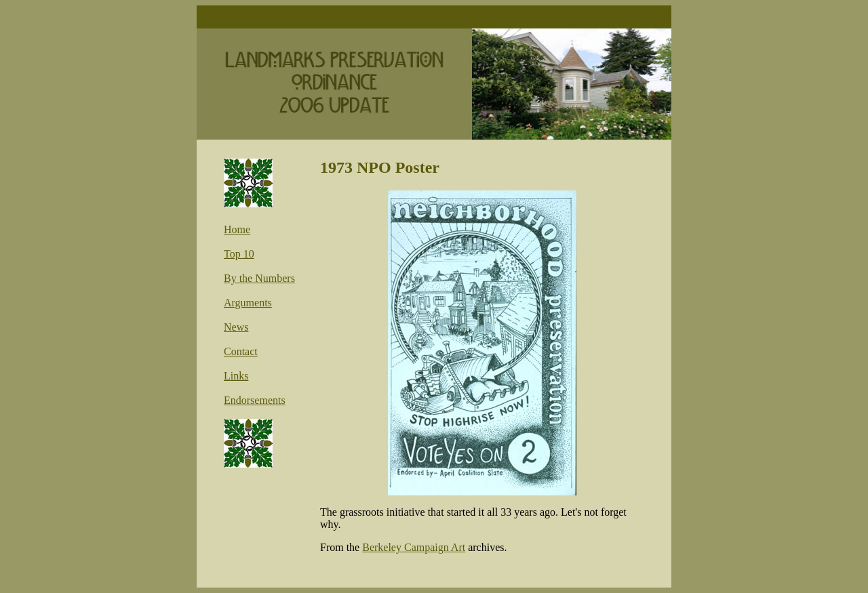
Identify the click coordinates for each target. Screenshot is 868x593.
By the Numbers (259, 278)
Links (236, 376)
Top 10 (239, 254)
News (236, 327)
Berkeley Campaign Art (414, 547)
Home (237, 229)
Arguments (248, 303)
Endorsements (255, 400)
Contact (241, 351)
